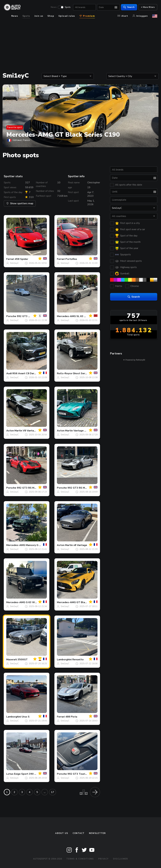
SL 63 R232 (83, 316)
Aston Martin (14, 431)
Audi (9, 373)
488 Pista (71, 717)
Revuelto (78, 660)
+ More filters (148, 7)
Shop (51, 16)
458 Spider (21, 259)
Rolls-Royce (64, 373)
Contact (79, 833)
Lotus (10, 774)
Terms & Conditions (80, 859)
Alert (123, 16)
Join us (39, 16)
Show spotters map (20, 203)
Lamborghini (64, 660)
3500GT (23, 660)
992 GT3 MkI (25, 316)
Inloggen (140, 16)
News (54, 7)
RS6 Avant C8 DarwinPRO (28, 373)
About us (62, 833)
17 (53, 792)
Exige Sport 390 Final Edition (32, 774)
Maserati (12, 660)
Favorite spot (15, 127)
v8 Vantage (80, 545)
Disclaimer (121, 859)
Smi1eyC (14, 263)
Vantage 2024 (82, 431)
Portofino (71, 259)
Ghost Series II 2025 (85, 373)
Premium (87, 16)
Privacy (103, 859)
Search (129, 7)
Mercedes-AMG (66, 316)
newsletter (97, 833)
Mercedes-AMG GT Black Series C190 (63, 135)
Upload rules (67, 16)
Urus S (26, 717)
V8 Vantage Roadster (36, 431)
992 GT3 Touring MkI (80, 774)
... (45, 792)
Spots (68, 7)
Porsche (11, 316)
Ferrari (10, 259)
